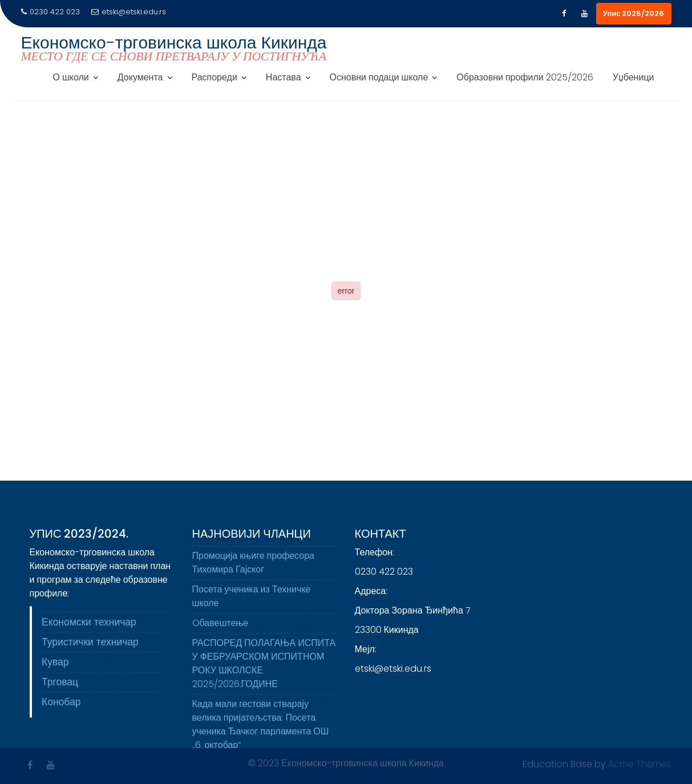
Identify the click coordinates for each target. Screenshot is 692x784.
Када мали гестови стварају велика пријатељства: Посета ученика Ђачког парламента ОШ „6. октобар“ (261, 728)
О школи (71, 77)
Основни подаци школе (379, 77)
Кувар (55, 666)
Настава (284, 77)
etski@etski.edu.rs (129, 12)
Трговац (60, 686)
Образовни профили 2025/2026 (525, 77)
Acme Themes (640, 763)
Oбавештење (220, 627)
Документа (140, 77)
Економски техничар (89, 626)
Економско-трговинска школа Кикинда (174, 43)
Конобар (61, 706)
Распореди (215, 77)
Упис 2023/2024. (79, 538)
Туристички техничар (90, 646)
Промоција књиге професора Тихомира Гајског (253, 566)
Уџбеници (634, 77)
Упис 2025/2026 (634, 13)
